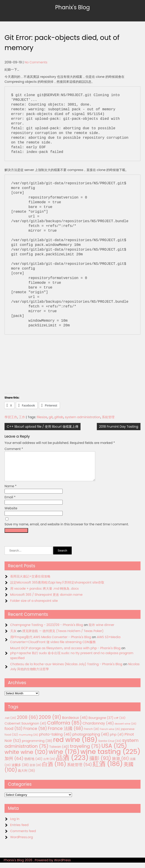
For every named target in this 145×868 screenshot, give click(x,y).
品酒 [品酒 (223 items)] (72, 763)
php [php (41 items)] (117, 740)
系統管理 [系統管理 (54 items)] (79, 770)
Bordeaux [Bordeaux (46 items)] (75, 723)
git (51, 417)
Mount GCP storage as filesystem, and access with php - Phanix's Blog (65, 653)
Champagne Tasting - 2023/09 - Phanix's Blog (47, 630)
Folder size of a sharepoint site (34, 606)
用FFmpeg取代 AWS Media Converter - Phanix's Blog (51, 642)
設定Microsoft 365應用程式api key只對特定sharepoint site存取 (57, 588)
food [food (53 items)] (14, 734)
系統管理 (108, 417)
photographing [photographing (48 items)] (91, 740)
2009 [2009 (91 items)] (50, 723)
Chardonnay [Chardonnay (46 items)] (98, 729)
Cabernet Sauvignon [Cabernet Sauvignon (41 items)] (25, 729)
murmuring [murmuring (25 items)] (29, 740)
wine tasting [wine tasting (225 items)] (111, 757)
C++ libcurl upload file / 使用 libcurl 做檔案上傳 (43, 427)
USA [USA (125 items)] (114, 751)
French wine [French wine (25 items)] (110, 735)
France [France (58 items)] (35, 734)
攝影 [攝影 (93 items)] (100, 764)
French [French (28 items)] (92, 734)
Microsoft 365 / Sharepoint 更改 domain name (46, 600)
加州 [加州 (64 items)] (14, 764)
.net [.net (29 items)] (10, 723)
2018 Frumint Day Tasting (119, 427)
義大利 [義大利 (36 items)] (26, 776)
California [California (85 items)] (64, 728)
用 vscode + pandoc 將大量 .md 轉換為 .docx (44, 594)
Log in (15, 824)
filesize (42, 417)
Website (11, 514)
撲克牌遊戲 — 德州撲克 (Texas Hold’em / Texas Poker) (63, 636)
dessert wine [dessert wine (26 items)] (126, 729)
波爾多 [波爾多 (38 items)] (20, 770)
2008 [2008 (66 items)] (27, 723)
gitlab (59, 417)
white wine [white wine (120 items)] (26, 757)
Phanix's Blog (72, 7)
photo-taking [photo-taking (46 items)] (55, 740)
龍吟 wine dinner (101, 630)
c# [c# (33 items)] (120, 723)
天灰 (13, 636)
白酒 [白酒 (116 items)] (54, 770)
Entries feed (19, 830)
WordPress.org (22, 843)
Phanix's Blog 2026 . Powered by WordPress (37, 866)
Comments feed (23, 836)
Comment (14, 449)
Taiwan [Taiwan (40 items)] (59, 752)
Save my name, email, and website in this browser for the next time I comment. (67, 530)
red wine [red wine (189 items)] (75, 745)
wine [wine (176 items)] (64, 757)
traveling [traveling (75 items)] (85, 752)
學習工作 (11, 417)
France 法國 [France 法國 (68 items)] (65, 734)
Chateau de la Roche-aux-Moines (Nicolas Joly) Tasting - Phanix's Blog (66, 669)
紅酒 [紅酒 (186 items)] (108, 769)
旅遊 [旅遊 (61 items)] (120, 764)
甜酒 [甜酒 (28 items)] (36, 771)
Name (11, 492)
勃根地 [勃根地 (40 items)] (33, 764)
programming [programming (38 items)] (37, 746)
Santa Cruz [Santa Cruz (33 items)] (110, 746)
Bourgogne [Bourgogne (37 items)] (101, 723)
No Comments (36, 62)
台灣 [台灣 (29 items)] (49, 764)
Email (10, 503)
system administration (83, 417)
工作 (22, 417)
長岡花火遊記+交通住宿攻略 (30, 582)
